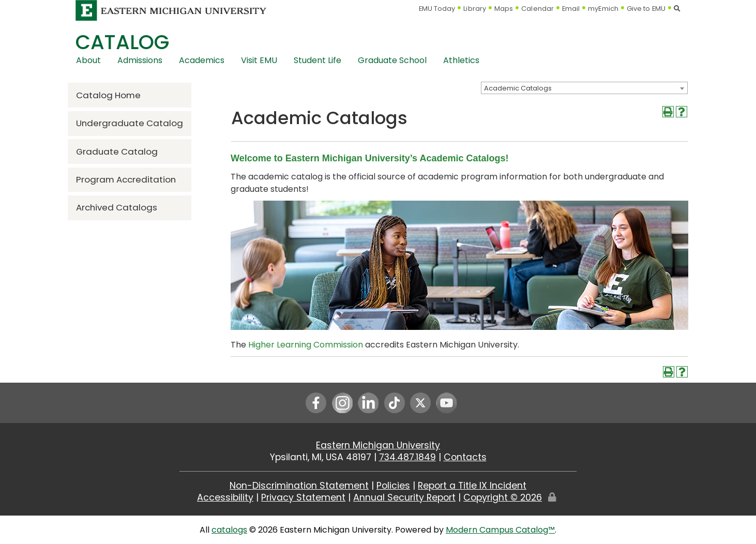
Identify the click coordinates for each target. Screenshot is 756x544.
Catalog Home (108, 95)
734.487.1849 (407, 457)
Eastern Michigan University (378, 445)
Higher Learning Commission (306, 345)
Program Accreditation (126, 179)
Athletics (461, 60)
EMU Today (437, 9)
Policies (393, 486)
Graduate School (392, 60)
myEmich (603, 9)
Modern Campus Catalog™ (500, 530)
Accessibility (225, 497)
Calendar (538, 9)
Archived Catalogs (117, 207)
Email (571, 9)
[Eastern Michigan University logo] (171, 10)
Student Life (317, 60)
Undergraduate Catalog (130, 123)
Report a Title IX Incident (472, 486)
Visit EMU (259, 60)
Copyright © (503, 497)
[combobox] (584, 88)
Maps (504, 9)
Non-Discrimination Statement (299, 486)
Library (475, 9)
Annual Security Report (404, 497)
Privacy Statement (303, 497)
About (88, 60)
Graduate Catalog (117, 152)
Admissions (140, 60)
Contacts (465, 457)
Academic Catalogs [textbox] (518, 88)
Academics (202, 60)
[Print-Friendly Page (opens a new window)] (668, 112)
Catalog (122, 42)
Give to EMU (646, 9)
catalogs (229, 530)
